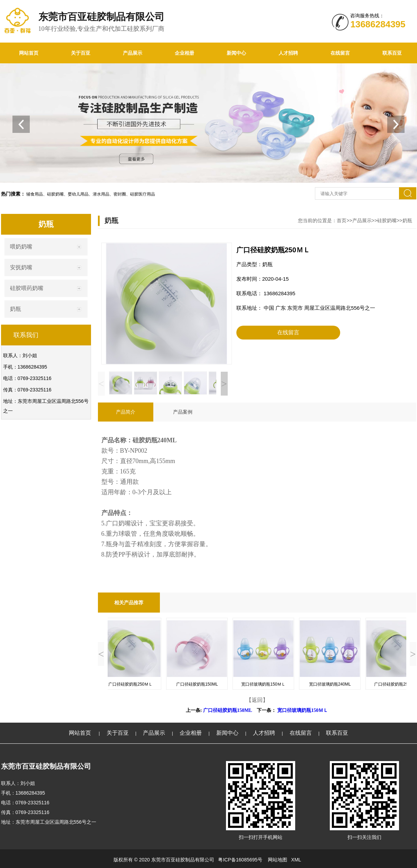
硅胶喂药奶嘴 (27, 288)
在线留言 (340, 53)
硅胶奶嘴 (387, 220)
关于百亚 (81, 53)
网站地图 (278, 860)
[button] (396, 124)
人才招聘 (288, 53)
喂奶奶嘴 (21, 247)
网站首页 (29, 53)
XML (296, 860)
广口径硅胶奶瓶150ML (228, 710)
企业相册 (184, 53)
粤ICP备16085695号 (241, 860)
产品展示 (133, 53)
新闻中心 (236, 53)
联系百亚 (337, 733)
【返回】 (257, 700)
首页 (342, 220)
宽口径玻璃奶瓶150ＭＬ (303, 710)
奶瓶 (16, 309)
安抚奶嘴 (21, 267)
